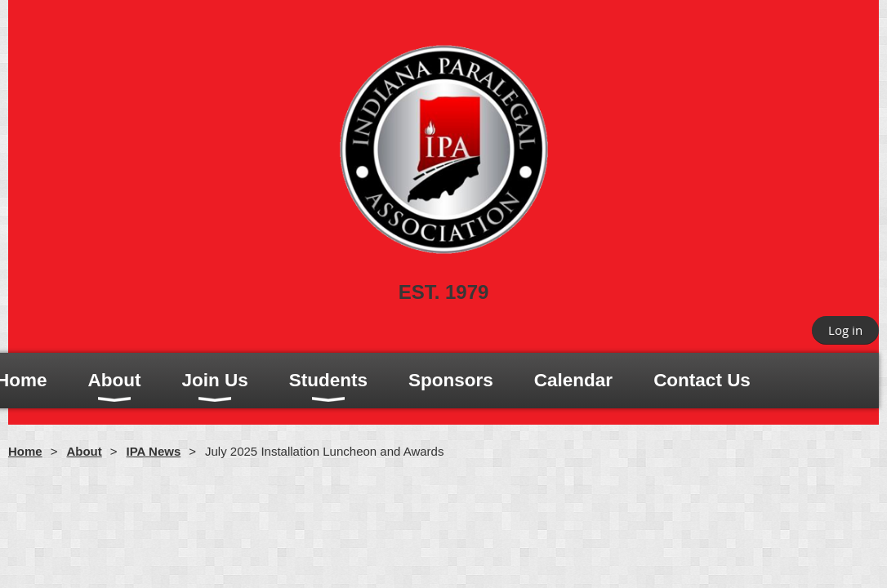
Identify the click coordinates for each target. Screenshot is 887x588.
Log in (845, 330)
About (84, 451)
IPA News (154, 451)
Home (25, 451)
